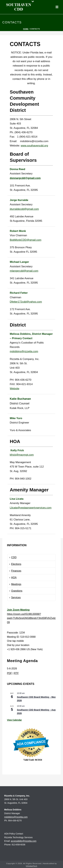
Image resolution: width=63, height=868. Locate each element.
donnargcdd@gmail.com (25, 178)
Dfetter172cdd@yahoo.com (26, 302)
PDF (9, 673)
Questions (16, 591)
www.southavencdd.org (34, 146)
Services (15, 597)
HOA (13, 577)
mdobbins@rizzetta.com (24, 351)
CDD (13, 557)
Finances (15, 571)
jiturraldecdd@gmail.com (24, 209)
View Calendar (14, 720)
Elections (15, 564)
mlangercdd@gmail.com (24, 271)
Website (15, 389)
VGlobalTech (31, 866)
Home (26, 29)
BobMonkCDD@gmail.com (26, 240)
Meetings (15, 584)
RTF (16, 673)
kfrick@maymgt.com (22, 455)
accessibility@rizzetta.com (24, 841)
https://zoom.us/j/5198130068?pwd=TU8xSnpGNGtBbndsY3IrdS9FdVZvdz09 (31, 618)
